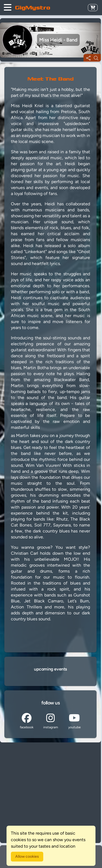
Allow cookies (27, 856)
